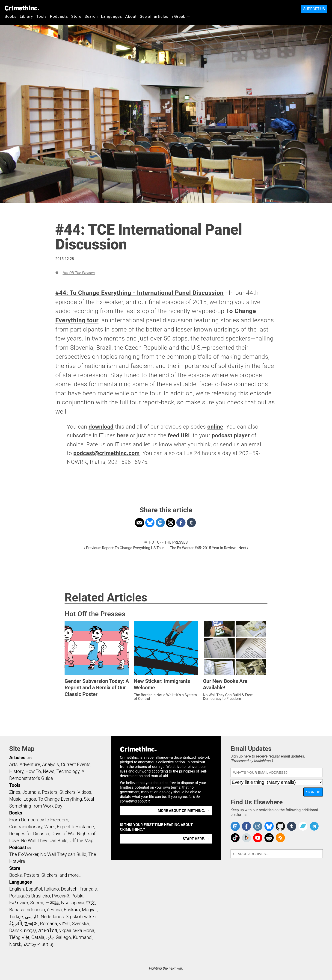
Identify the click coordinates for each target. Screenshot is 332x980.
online (215, 427)
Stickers (68, 792)
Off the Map (81, 841)
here (123, 435)
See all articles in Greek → (165, 16)
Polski (77, 896)
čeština (54, 910)
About (131, 16)
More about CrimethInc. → (184, 811)
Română (48, 924)
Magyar (89, 910)
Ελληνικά (19, 903)
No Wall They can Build (63, 854)
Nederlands (52, 917)
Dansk (16, 930)
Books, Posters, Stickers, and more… (45, 875)
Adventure (30, 764)
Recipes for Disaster (29, 834)
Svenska (80, 924)
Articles (17, 758)
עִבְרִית (30, 930)
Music (15, 799)
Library (26, 16)
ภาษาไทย (48, 930)
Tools (41, 16)
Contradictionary (26, 827)
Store (76, 16)
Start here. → (196, 839)
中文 (90, 903)
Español (34, 889)
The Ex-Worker (24, 854)
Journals (31, 792)
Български (73, 903)
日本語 (52, 903)
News (49, 771)
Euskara (72, 910)
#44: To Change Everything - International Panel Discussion (139, 293)
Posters (50, 792)
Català (38, 937)
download (101, 427)
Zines (15, 792)
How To (33, 771)
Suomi (37, 903)
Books (11, 16)
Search (91, 16)
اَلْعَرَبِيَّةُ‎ (16, 924)
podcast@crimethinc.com (107, 453)
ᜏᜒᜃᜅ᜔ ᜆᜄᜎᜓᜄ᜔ (39, 944)
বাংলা (64, 924)
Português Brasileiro (30, 896)
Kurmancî (83, 937)
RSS (29, 758)
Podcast (18, 847)
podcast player (231, 435)
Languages (111, 16)
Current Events (76, 764)
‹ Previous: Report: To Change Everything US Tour (124, 548)
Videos (84, 792)
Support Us (314, 9)
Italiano (51, 889)
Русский (61, 896)
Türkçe (16, 917)
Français (88, 889)
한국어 (31, 924)
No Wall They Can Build (44, 841)
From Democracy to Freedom (39, 820)
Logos (30, 799)
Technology (68, 771)
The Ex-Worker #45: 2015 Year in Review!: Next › (209, 548)
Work (50, 827)
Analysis (50, 764)
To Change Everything (60, 799)
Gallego (63, 937)
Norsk (15, 944)
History (16, 771)
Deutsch (69, 889)
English (17, 889)
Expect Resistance (76, 827)
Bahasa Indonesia (27, 910)
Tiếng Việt (19, 937)
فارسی (32, 917)
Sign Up (313, 792)
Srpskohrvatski (81, 917)
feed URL (180, 435)
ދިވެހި (50, 937)
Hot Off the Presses (79, 273)
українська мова (77, 930)
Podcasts (59, 16)
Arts (13, 764)
